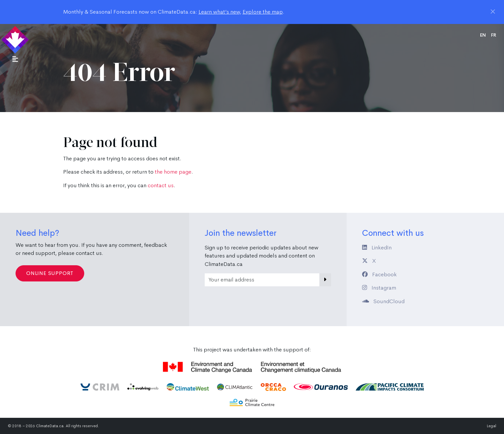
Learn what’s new (219, 12)
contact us (161, 185)
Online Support (50, 273)
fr (494, 35)
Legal (492, 426)
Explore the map (263, 12)
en (483, 35)
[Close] (493, 11)
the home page (173, 172)
